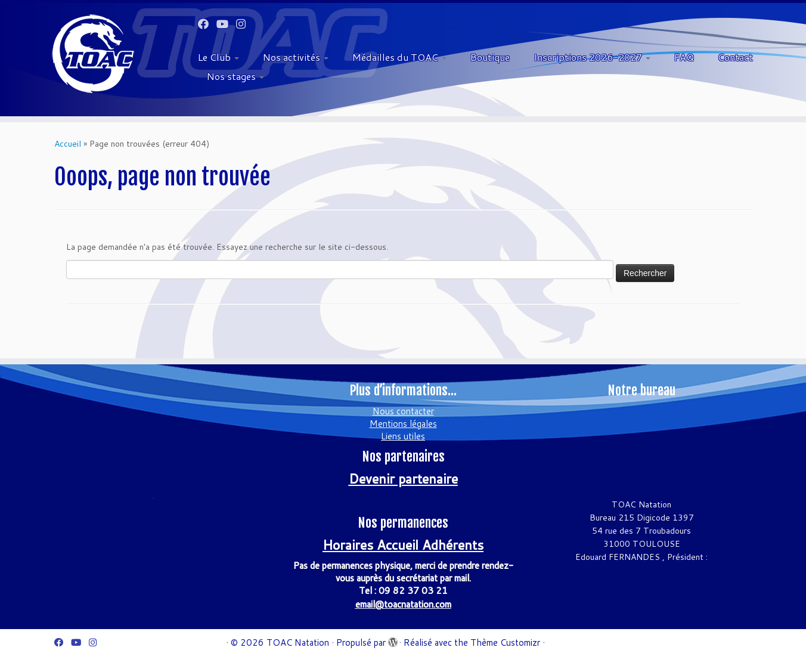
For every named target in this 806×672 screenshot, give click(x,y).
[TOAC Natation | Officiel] (93, 54)
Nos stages (235, 76)
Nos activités (296, 57)
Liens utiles (403, 436)
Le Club (218, 57)
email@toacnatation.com (403, 604)
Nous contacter (403, 411)
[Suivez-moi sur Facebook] (207, 24)
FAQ (684, 57)
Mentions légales (403, 424)
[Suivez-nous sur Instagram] (245, 24)
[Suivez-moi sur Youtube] (226, 24)
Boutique (490, 57)
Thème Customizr (505, 642)
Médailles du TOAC (399, 57)
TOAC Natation (298, 642)
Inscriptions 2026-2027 (592, 57)
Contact (735, 57)
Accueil (68, 144)
